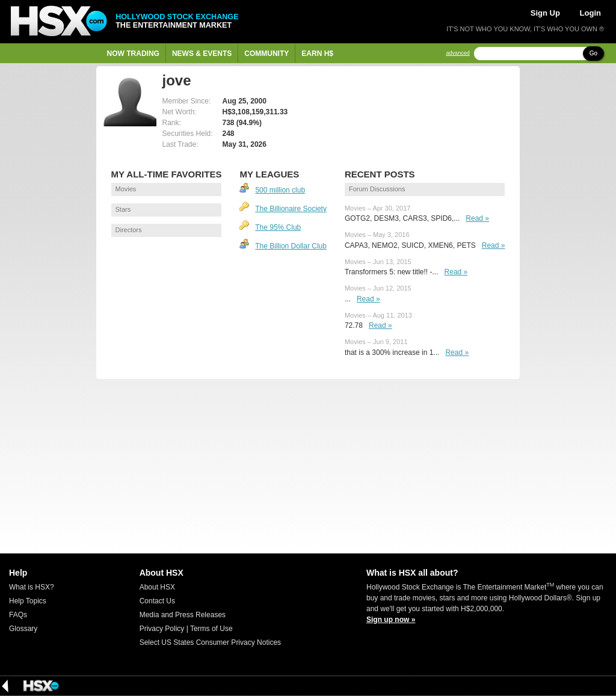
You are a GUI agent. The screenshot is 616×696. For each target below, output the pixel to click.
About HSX (157, 587)
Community (266, 54)
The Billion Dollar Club (291, 246)
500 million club (280, 190)
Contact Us (157, 601)
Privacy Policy (162, 629)
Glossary (23, 629)
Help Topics (28, 601)
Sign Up (545, 13)
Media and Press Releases (183, 615)
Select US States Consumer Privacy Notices (210, 642)
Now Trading (133, 54)
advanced (458, 53)
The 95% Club (278, 227)
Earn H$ (317, 54)
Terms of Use (211, 629)
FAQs (18, 615)
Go (593, 53)
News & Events (202, 54)
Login (590, 13)
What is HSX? (32, 587)
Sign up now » (391, 620)
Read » (477, 218)
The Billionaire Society (291, 209)
